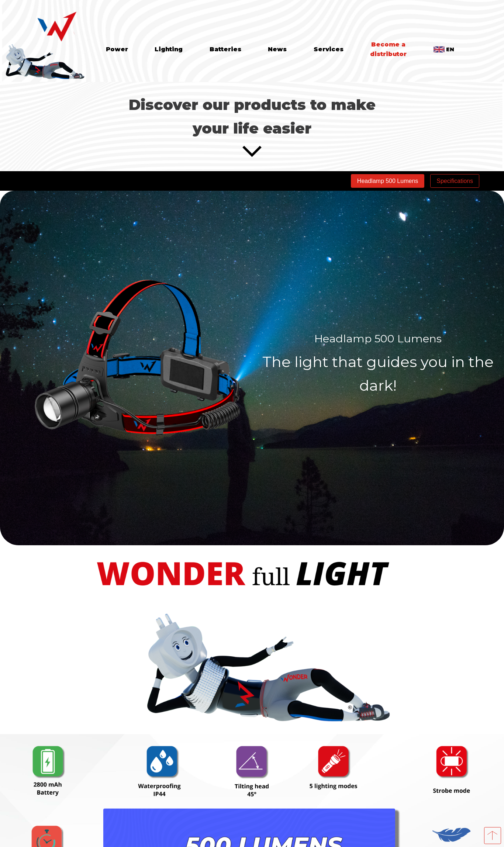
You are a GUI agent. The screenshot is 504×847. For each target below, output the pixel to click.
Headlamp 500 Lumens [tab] (388, 181)
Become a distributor (388, 49)
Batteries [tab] (225, 49)
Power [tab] (117, 49)
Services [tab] (329, 49)
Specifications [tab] (455, 181)
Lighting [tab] (169, 49)
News (277, 49)
